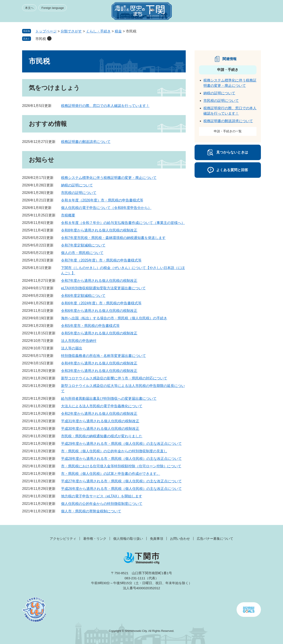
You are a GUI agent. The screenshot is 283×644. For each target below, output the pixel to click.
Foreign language (53, 8)
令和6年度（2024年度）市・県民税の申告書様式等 (101, 303)
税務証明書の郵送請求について (86, 142)
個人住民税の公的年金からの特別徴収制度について (102, 504)
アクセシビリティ (63, 539)
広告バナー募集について (215, 539)
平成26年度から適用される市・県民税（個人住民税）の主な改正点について (121, 489)
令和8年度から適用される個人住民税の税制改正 (99, 230)
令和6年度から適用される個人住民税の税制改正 (99, 311)
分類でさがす (71, 31)
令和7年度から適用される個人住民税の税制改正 (99, 281)
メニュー (253, 12)
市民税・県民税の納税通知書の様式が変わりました (102, 436)
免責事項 (157, 539)
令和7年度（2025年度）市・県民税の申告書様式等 (101, 260)
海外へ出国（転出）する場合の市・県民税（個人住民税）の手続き (114, 318)
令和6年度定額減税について (83, 296)
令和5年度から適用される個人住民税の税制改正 (99, 333)
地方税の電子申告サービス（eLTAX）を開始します (102, 496)
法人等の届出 (72, 348)
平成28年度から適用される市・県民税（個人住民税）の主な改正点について (121, 459)
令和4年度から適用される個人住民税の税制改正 (99, 363)
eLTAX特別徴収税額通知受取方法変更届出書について (103, 288)
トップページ (46, 31)
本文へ (29, 8)
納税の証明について (77, 185)
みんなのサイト (221, 12)
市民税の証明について (79, 193)
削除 (49, 38)
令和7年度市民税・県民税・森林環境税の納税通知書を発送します (113, 238)
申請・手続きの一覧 (228, 131)
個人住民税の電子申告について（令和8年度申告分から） (106, 208)
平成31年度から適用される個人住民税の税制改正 (100, 421)
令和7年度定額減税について (83, 245)
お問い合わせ (180, 539)
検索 (237, 12)
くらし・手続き (98, 31)
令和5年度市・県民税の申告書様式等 (90, 326)
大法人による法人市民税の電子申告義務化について (102, 406)
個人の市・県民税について (82, 253)
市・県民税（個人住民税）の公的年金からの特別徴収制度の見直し (114, 451)
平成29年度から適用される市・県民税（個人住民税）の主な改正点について (121, 444)
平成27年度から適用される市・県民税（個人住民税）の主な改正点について (121, 481)
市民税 (41, 39)
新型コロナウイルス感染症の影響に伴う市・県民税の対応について (114, 378)
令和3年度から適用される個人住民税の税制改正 (99, 371)
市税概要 (68, 215)
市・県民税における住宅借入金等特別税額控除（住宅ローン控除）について (121, 466)
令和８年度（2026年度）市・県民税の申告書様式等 (102, 200)
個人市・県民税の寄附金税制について (91, 511)
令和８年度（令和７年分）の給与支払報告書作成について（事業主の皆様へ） (123, 223)
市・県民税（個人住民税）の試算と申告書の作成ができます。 (111, 474)
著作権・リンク (95, 539)
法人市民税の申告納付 (79, 341)
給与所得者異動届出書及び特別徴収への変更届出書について (109, 399)
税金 (118, 31)
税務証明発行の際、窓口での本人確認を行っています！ (105, 106)
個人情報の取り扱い (128, 539)
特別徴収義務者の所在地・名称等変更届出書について (103, 356)
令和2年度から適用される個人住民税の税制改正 (99, 414)
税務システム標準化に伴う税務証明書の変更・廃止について (109, 178)
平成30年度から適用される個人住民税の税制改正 (100, 429)
